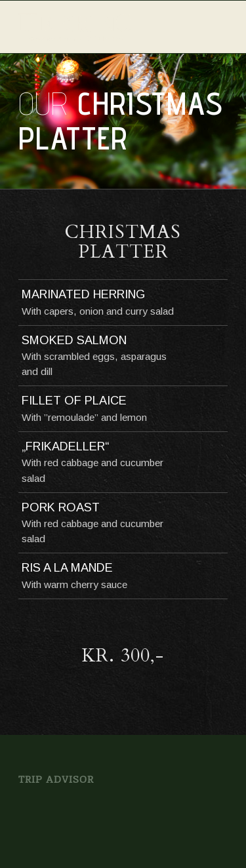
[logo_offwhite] (102, 27)
